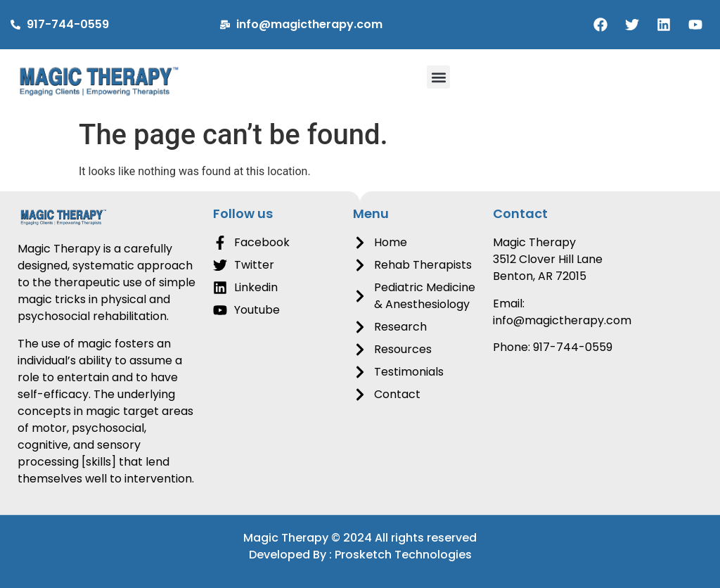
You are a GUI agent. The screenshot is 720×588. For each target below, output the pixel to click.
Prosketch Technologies (403, 555)
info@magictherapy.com (562, 320)
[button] (438, 77)
